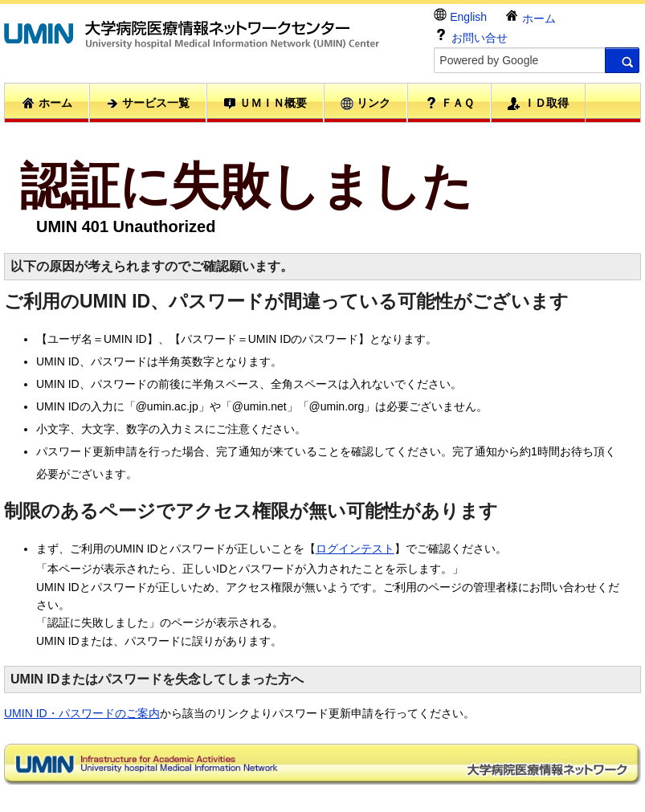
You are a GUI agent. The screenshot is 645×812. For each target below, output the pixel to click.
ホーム (530, 16)
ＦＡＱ (449, 103)
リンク (365, 103)
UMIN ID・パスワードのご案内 (82, 713)
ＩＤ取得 (538, 103)
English (460, 16)
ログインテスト (355, 549)
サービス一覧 (148, 103)
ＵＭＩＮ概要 (265, 103)
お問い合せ (471, 36)
